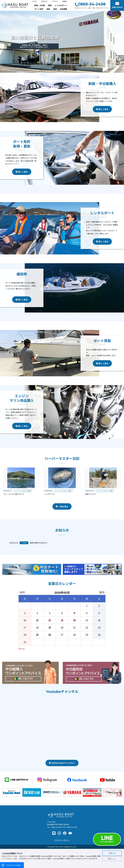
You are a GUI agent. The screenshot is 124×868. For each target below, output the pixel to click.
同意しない (112, 859)
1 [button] (56, 71)
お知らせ (44, 1)
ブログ (34, 1)
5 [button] (68, 71)
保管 (48, 9)
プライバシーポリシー (62, 840)
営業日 (65, 1)
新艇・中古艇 (40, 5)
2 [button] (59, 71)
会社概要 (64, 9)
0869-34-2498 (57, 827)
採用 (55, 9)
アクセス (55, 1)
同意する (112, 853)
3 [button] (62, 71)
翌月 (102, 592)
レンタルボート (61, 5)
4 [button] (65, 71)
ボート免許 (39, 9)
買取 (50, 5)
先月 (22, 592)
